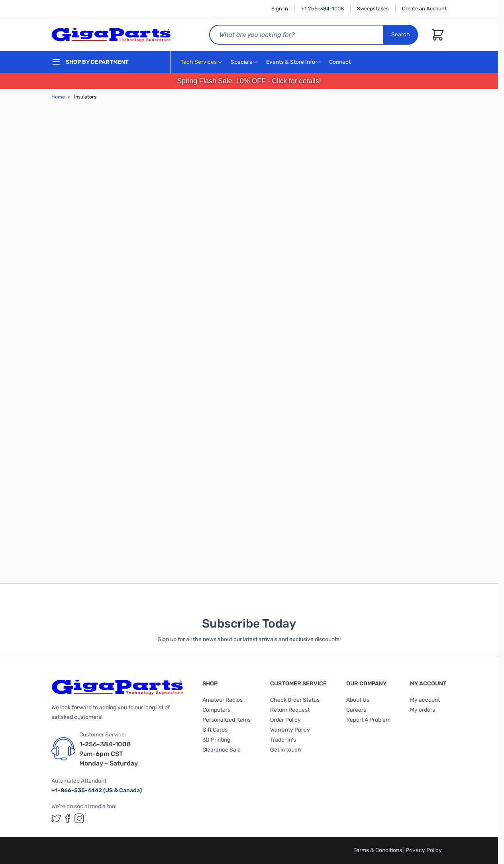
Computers (216, 710)
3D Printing (216, 740)
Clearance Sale (222, 750)
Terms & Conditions (378, 850)
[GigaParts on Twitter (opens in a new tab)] (56, 818)
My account (425, 700)
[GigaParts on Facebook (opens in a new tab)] (68, 818)
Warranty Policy (290, 730)
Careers (356, 710)
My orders (423, 710)
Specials (241, 62)
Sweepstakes (373, 9)
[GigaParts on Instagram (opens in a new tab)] (79, 818)
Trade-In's (283, 740)
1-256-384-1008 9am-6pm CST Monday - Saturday (109, 754)
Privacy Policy (424, 850)
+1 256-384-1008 (323, 9)
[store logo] (111, 35)
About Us (358, 700)
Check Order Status (295, 700)
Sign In (280, 9)
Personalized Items (227, 720)
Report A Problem (368, 720)
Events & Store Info (291, 62)
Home (58, 97)
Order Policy (285, 720)
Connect (341, 62)
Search (401, 34)
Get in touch (286, 750)
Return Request (290, 710)
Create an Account (424, 9)
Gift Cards (215, 730)
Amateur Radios (223, 700)
